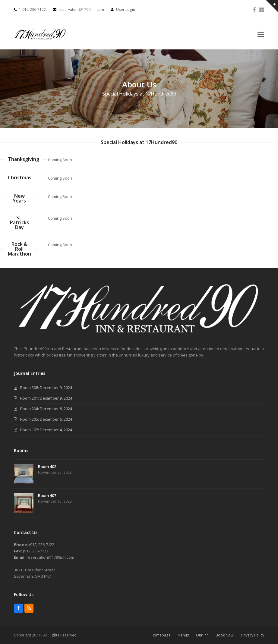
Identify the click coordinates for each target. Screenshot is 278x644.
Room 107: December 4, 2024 (46, 430)
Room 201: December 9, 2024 (46, 398)
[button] (261, 35)
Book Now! (225, 635)
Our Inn (202, 635)
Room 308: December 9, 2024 (46, 388)
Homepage (161, 635)
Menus (183, 635)
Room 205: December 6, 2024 (46, 419)
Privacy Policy (253, 635)
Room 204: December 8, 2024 (46, 409)
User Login (126, 9)
